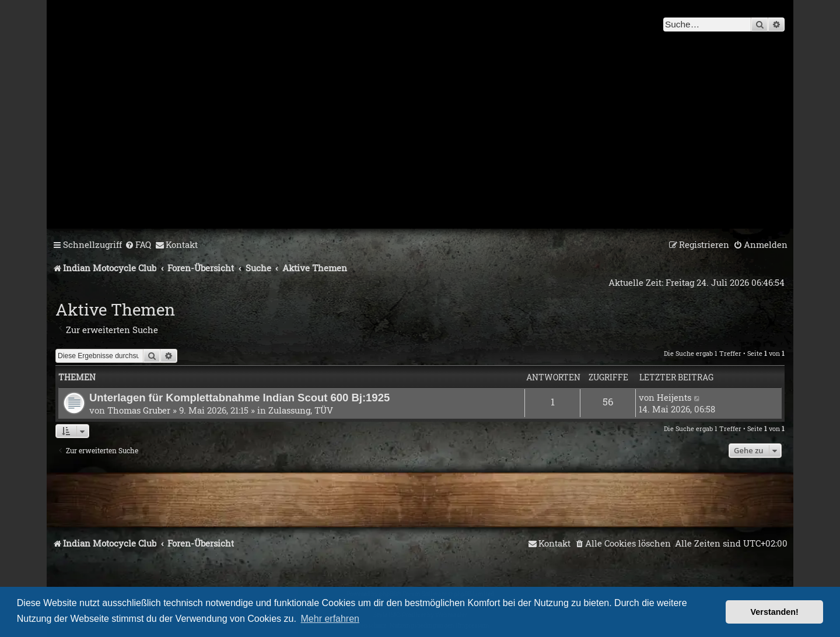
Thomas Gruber (139, 410)
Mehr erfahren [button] (330, 619)
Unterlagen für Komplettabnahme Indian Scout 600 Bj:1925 (239, 398)
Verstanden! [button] (775, 612)
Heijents (674, 397)
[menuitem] (138, 245)
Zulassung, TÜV (301, 410)
